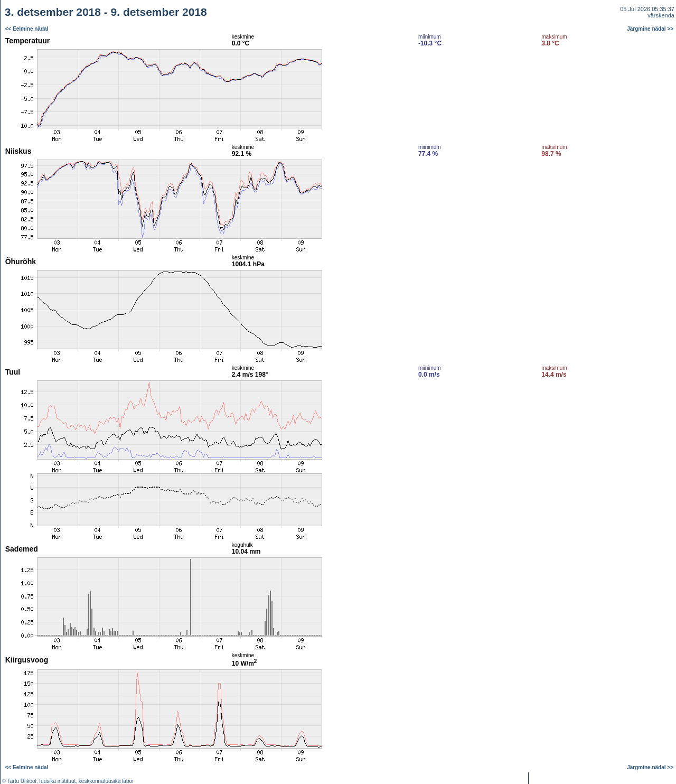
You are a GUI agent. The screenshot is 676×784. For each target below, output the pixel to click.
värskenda (661, 15)
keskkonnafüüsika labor (106, 781)
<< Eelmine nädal (27, 29)
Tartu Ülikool (22, 781)
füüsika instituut (57, 781)
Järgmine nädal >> (650, 29)
